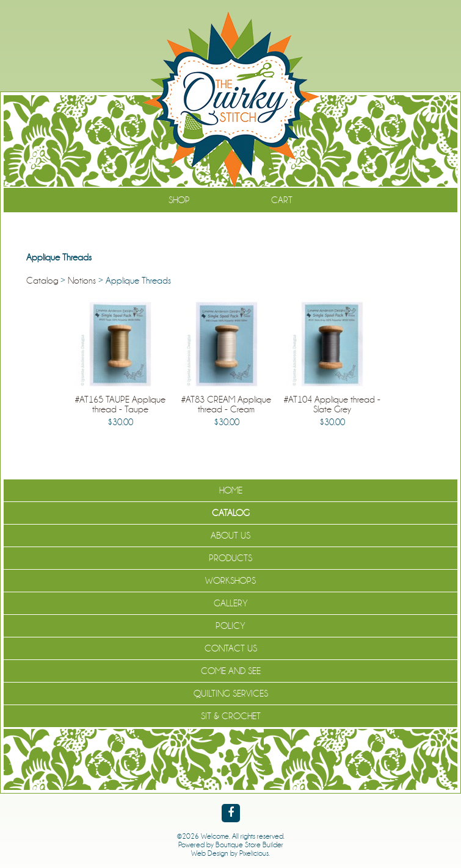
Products (231, 558)
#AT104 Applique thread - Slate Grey (332, 404)
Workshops (231, 581)
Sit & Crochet (231, 716)
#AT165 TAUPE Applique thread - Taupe (120, 404)
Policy (231, 626)
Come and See (231, 671)
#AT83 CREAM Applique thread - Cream (226, 404)
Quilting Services (231, 694)
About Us (231, 536)
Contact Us (231, 648)
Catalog (42, 281)
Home (231, 490)
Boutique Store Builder (249, 845)
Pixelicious (254, 853)
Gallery (231, 603)
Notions (82, 281)
